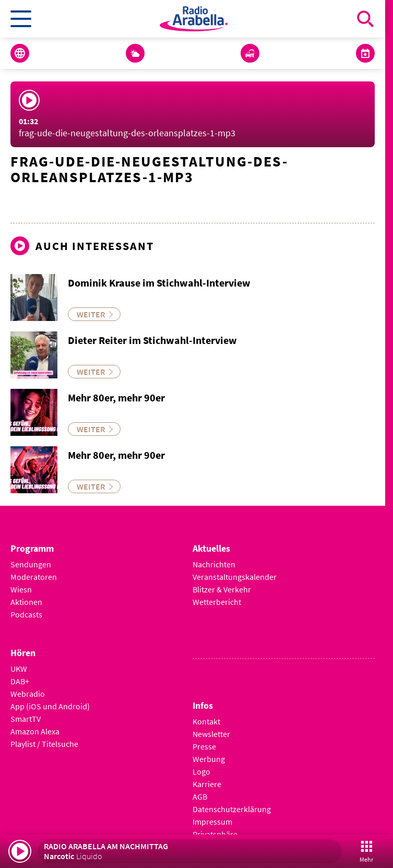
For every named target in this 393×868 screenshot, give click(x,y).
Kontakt (206, 721)
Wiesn (21, 589)
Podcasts (26, 614)
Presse (204, 746)
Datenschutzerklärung (232, 809)
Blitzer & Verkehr (222, 589)
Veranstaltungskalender (235, 577)
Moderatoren (34, 577)
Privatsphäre (215, 834)
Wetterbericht (217, 602)
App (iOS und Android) (50, 706)
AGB (200, 796)
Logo (201, 771)
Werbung (209, 759)
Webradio (28, 694)
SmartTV (26, 719)
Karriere (207, 784)
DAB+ (20, 681)
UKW (19, 669)
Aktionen (26, 602)
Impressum (212, 822)
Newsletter (211, 734)
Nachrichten (214, 564)
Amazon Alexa (35, 731)
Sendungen (31, 564)
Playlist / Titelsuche (44, 744)
